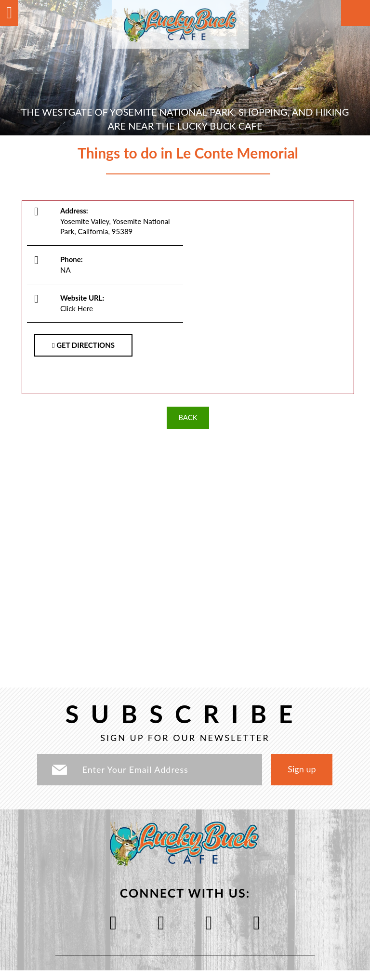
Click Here (77, 308)
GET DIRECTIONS (83, 345)
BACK (188, 417)
